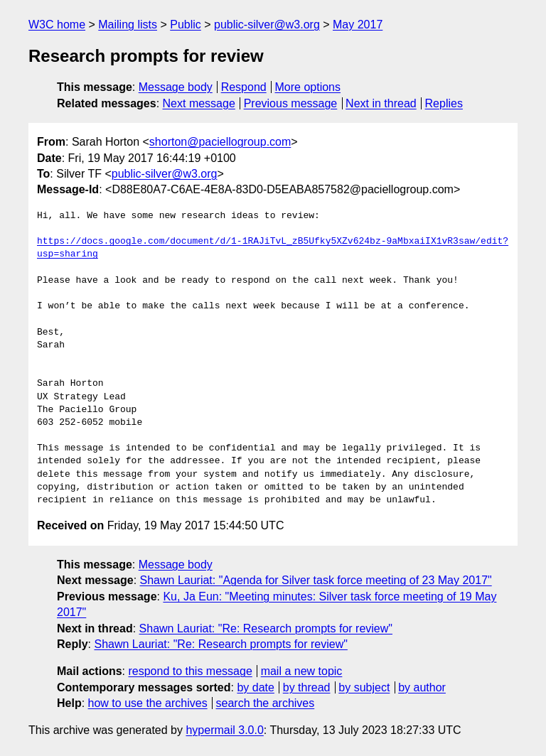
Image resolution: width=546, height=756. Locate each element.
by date (255, 687)
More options (308, 87)
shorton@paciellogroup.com (220, 142)
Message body (176, 87)
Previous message (291, 103)
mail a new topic (302, 671)
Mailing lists (128, 25)
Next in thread (381, 103)
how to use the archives (148, 703)
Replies (444, 103)
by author (422, 687)
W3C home (57, 25)
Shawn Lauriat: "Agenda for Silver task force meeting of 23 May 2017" (316, 580)
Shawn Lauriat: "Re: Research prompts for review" (266, 628)
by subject (364, 687)
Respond (244, 87)
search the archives (266, 703)
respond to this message (190, 671)
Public (186, 25)
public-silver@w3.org (267, 25)
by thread (307, 687)
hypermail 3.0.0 (224, 730)
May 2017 (358, 25)
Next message (199, 103)
